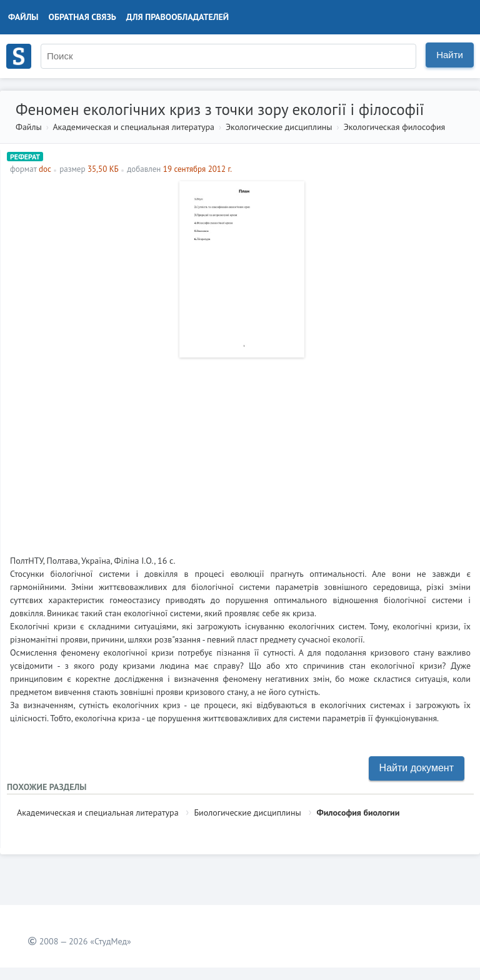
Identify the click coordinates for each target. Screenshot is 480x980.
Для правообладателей (177, 17)
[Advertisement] (240, 451)
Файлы (23, 17)
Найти (450, 55)
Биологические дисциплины (247, 812)
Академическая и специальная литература (133, 127)
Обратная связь (82, 17)
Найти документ (417, 768)
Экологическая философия (395, 127)
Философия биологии (358, 812)
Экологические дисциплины (279, 127)
